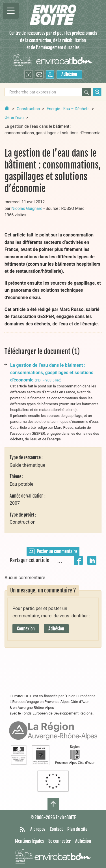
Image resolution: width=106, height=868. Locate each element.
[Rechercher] (86, 92)
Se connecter (60, 841)
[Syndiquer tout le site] (22, 829)
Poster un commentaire (53, 551)
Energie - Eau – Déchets (68, 109)
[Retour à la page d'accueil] (7, 108)
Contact (56, 829)
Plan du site (77, 829)
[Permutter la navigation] (11, 11)
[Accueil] (53, 15)
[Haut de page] (53, 804)
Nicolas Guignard (27, 209)
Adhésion (69, 74)
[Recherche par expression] (43, 92)
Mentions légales (29, 841)
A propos (38, 829)
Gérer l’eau (14, 118)
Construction (28, 109)
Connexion (26, 629)
